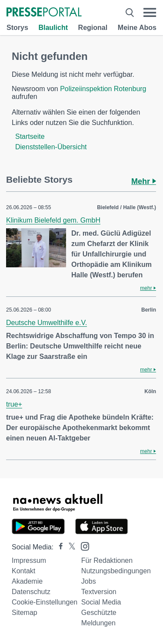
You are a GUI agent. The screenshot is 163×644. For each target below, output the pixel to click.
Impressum (29, 560)
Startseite (30, 136)
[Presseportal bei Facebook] (58, 547)
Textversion (99, 592)
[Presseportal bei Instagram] (82, 546)
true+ (14, 404)
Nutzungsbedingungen (116, 571)
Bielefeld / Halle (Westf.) (126, 207)
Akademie (27, 581)
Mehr (144, 181)
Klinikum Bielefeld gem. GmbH (53, 220)
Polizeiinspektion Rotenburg (103, 89)
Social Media (101, 602)
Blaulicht (53, 28)
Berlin (149, 310)
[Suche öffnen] (130, 13)
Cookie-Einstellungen (45, 602)
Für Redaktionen (107, 560)
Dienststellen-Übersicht (51, 147)
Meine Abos (137, 28)
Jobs (89, 581)
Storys (17, 28)
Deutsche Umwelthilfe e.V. (47, 323)
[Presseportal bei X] (69, 547)
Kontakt (23, 571)
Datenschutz (31, 592)
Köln (150, 391)
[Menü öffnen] (150, 13)
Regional (93, 28)
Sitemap (25, 613)
